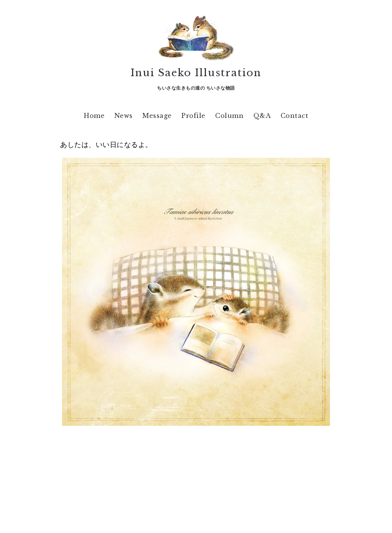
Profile (194, 116)
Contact (295, 116)
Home (94, 116)
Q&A (262, 116)
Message (157, 116)
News (124, 116)
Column (229, 116)
